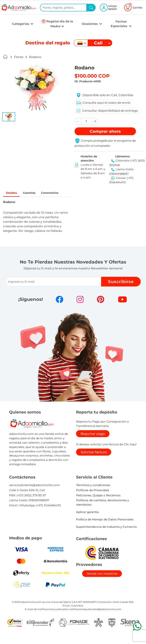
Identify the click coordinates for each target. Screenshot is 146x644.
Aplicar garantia (87, 522)
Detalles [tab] (13, 193)
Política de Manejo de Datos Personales (105, 529)
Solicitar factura (94, 462)
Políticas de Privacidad (92, 500)
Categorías (21, 24)
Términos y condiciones (93, 495)
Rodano (35, 57)
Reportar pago (93, 443)
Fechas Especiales (119, 24)
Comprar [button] (105, 131)
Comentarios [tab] (18, 202)
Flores (19, 57)
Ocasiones (90, 24)
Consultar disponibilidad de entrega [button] (106, 111)
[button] (9, 117)
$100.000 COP (92, 76)
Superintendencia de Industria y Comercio (106, 536)
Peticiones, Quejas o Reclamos (98, 505)
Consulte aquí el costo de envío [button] (103, 103)
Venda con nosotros (102, 583)
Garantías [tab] (35, 193)
